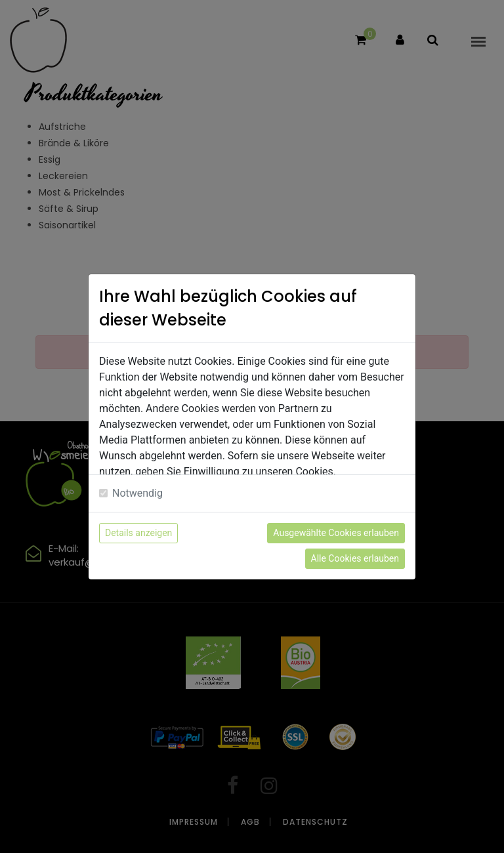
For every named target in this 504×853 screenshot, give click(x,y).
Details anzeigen (138, 533)
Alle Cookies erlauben (355, 558)
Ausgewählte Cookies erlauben (336, 533)
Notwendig (137, 493)
